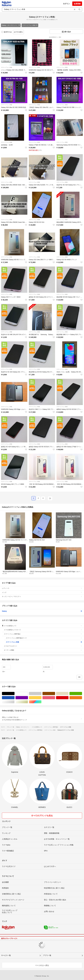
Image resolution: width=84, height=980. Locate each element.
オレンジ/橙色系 (82, 698)
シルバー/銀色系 (14, 702)
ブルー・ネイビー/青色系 (14, 698)
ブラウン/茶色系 (55, 694)
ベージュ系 (68, 694)
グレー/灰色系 (41, 694)
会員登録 (77, 4)
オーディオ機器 (43, 650)
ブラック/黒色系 (14, 694)
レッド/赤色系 (68, 698)
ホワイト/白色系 (28, 694)
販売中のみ (7, 32)
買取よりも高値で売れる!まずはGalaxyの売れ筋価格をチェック (42, 719)
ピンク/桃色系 (55, 698)
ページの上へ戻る (42, 965)
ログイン (66, 4)
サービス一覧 (6, 955)
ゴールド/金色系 (28, 702)
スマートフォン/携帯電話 (43, 634)
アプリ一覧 (47, 955)
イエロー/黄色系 (41, 698)
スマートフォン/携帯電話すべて (44, 638)
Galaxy (42, 611)
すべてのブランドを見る (42, 816)
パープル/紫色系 (28, 698)
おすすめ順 (18, 32)
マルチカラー (41, 702)
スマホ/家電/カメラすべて (43, 630)
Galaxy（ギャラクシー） (11, 25)
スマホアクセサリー (43, 646)
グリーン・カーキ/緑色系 (82, 694)
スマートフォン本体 (30, 25)
